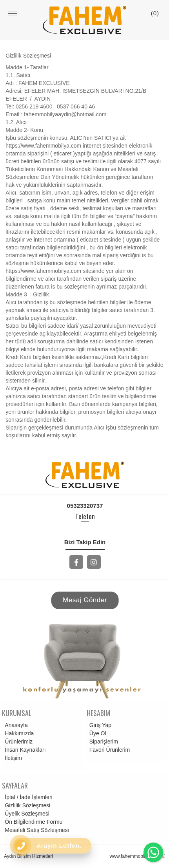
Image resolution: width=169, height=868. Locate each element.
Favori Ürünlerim (108, 750)
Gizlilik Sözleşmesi (26, 805)
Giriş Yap (99, 725)
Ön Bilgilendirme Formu (32, 822)
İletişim (12, 758)
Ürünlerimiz (17, 742)
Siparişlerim (103, 742)
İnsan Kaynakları (24, 750)
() (155, 13)
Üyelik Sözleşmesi (26, 814)
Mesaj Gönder (85, 600)
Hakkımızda (18, 733)
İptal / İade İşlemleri (27, 797)
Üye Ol (97, 733)
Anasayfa (15, 725)
